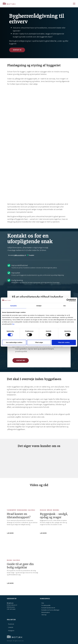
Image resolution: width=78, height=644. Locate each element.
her (13, 324)
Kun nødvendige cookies (14, 342)
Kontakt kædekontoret (48, 608)
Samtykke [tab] (14, 306)
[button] (21, 360)
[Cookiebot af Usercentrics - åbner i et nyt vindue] (68, 300)
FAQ (43, 603)
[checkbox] (39, 349)
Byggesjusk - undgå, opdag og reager (54, 516)
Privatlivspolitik (46, 605)
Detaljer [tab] (39, 306)
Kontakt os (17, 50)
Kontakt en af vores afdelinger (50, 610)
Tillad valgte (39, 342)
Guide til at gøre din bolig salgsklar (20, 566)
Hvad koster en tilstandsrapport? (19, 516)
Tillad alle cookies (64, 342)
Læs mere (10, 533)
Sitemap (44, 615)
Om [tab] (64, 306)
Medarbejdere (46, 612)
